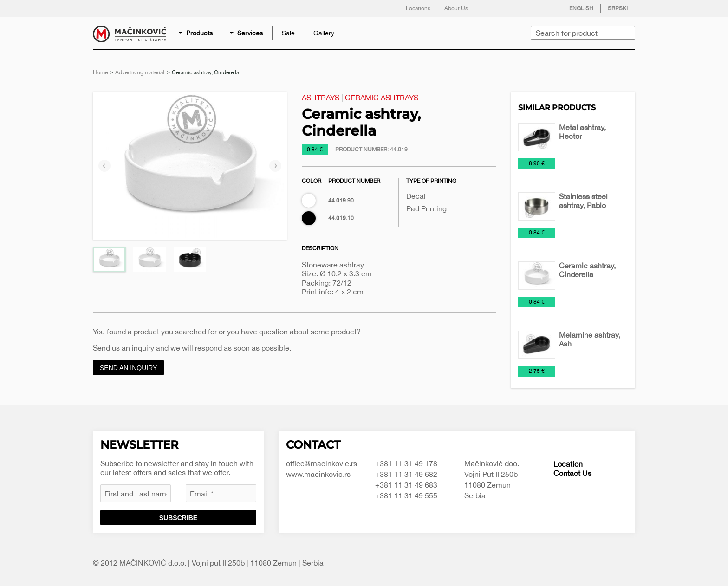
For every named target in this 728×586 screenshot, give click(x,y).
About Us (456, 8)
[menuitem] (196, 33)
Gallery (324, 33)
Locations (418, 8)
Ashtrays (321, 98)
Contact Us (572, 473)
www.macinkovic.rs (318, 474)
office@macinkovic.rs (322, 463)
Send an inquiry (128, 368)
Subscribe (178, 518)
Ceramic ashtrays (382, 98)
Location (568, 464)
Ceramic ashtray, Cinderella (587, 270)
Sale (288, 33)
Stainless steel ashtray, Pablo (583, 201)
